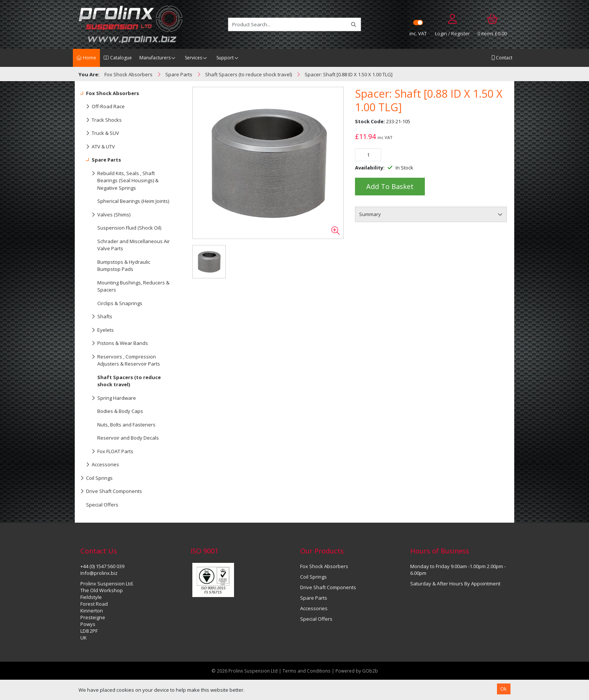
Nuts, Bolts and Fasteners (126, 425)
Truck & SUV (100, 133)
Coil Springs (97, 478)
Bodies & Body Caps (120, 411)
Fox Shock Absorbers (110, 94)
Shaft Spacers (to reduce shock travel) (129, 381)
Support (225, 58)
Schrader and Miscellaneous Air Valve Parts (134, 245)
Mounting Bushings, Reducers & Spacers (133, 286)
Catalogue (118, 58)
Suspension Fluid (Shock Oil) (129, 228)
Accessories (100, 465)
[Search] (354, 24)
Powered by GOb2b (357, 671)
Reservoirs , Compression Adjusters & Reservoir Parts (120, 359)
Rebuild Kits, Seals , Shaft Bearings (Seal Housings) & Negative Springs (119, 179)
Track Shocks (101, 120)
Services (193, 58)
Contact (502, 58)
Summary (370, 214)
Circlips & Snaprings (120, 303)
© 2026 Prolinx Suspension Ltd (245, 671)
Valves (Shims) (105, 215)
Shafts (96, 317)
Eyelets (97, 330)
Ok (504, 689)
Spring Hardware (108, 398)
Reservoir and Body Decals (128, 438)
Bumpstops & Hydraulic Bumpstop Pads (124, 266)
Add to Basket (390, 186)
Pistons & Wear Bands (114, 343)
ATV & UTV (98, 147)
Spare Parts (101, 160)
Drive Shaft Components (111, 491)
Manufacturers (155, 58)
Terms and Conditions (307, 671)
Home (86, 58)
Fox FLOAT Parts (107, 452)
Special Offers (102, 505)
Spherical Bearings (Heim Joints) (133, 201)
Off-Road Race (103, 107)
